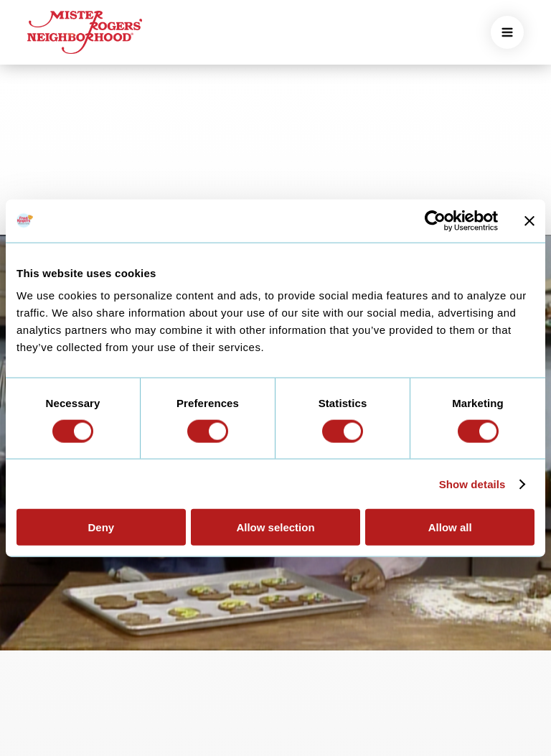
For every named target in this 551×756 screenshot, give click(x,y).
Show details (472, 484)
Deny (101, 527)
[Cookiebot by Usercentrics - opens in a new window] (435, 220)
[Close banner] (529, 220)
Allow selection (275, 527)
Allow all (450, 527)
